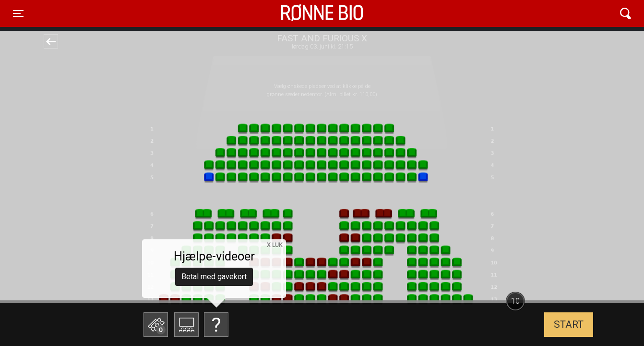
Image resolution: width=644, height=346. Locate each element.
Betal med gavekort (214, 277)
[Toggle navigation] (18, 13)
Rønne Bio (307, 13)
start (569, 324)
